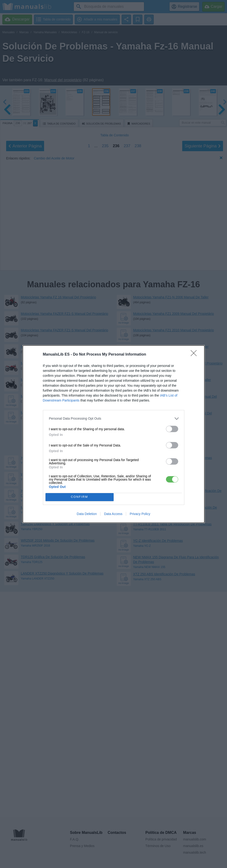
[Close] (195, 355)
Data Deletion (87, 514)
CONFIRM (80, 497)
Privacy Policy (140, 514)
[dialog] (114, 434)
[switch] (172, 429)
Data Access (113, 514)
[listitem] (114, 419)
